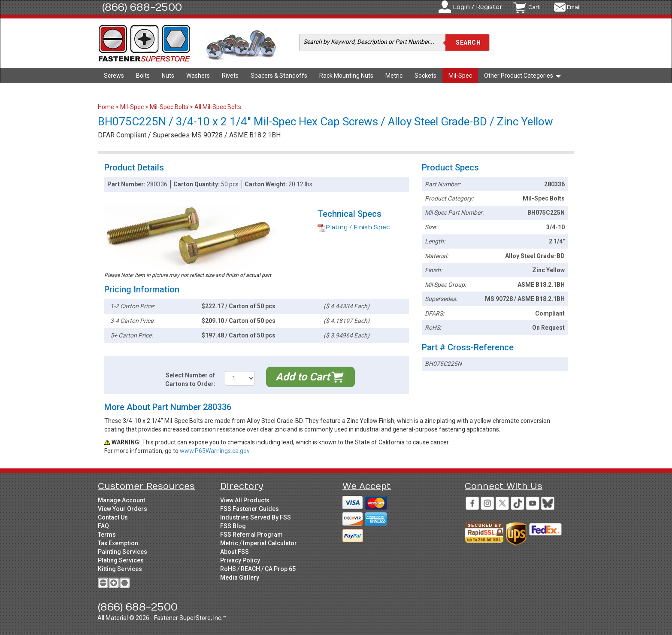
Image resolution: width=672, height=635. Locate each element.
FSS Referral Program (251, 535)
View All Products (245, 500)
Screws (114, 76)
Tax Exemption (118, 543)
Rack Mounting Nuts (346, 76)
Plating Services (121, 560)
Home (107, 107)
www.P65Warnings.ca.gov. (215, 451)
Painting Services (123, 552)
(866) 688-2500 (142, 7)
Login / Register (478, 7)
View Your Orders (123, 509)
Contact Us (113, 517)
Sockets (425, 76)
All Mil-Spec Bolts (218, 107)
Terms (107, 535)
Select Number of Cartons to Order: (190, 380)
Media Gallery (240, 577)
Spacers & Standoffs (279, 76)
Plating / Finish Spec (354, 227)
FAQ (103, 526)
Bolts (143, 76)
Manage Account (121, 500)
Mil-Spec (460, 76)
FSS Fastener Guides (250, 509)
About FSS (235, 552)
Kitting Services (120, 569)
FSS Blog (233, 526)
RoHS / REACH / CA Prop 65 (258, 569)
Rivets (230, 76)
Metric (394, 76)
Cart (534, 7)
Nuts (168, 76)
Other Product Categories (523, 76)
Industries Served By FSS (256, 517)
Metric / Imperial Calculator (259, 543)
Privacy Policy (240, 560)
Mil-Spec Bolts (169, 107)
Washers (198, 76)
